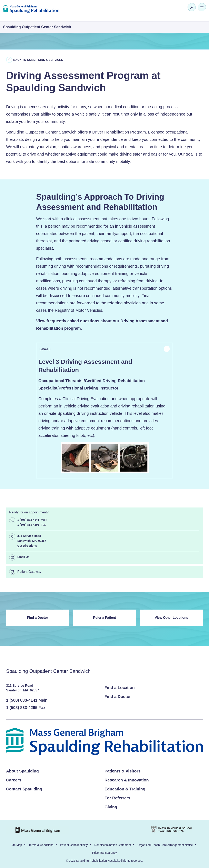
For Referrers (117, 798)
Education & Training (125, 789)
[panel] (104, 417)
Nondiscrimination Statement (113, 845)
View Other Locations (171, 618)
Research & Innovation (127, 780)
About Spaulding (22, 771)
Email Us (23, 557)
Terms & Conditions (41, 845)
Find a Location (120, 688)
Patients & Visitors (122, 771)
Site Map (16, 845)
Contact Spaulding (24, 789)
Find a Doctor (37, 618)
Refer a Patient (104, 618)
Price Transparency (105, 853)
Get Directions (27, 546)
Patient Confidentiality (74, 845)
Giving (111, 807)
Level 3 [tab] (105, 349)
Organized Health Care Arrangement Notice (165, 845)
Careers (14, 780)
